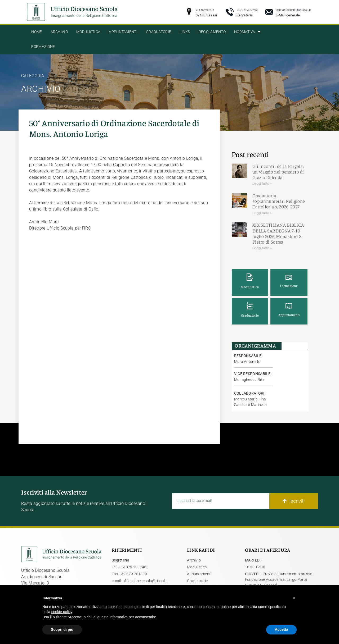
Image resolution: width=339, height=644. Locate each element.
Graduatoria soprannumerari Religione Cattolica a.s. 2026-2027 (279, 201)
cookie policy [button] (62, 612)
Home (37, 32)
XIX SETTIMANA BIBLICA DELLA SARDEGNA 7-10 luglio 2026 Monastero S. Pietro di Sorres (278, 233)
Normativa (247, 32)
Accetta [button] (281, 629)
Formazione (43, 47)
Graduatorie (159, 32)
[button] (294, 598)
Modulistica (88, 32)
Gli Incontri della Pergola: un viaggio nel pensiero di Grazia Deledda (278, 172)
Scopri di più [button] (62, 629)
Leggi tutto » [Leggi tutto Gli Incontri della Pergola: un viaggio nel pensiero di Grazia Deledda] (262, 183)
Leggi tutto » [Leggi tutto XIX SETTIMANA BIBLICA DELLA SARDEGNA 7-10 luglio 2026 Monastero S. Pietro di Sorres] (262, 248)
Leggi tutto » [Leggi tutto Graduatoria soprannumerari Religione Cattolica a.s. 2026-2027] (262, 213)
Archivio (59, 32)
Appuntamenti (123, 32)
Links (185, 32)
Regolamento (212, 32)
